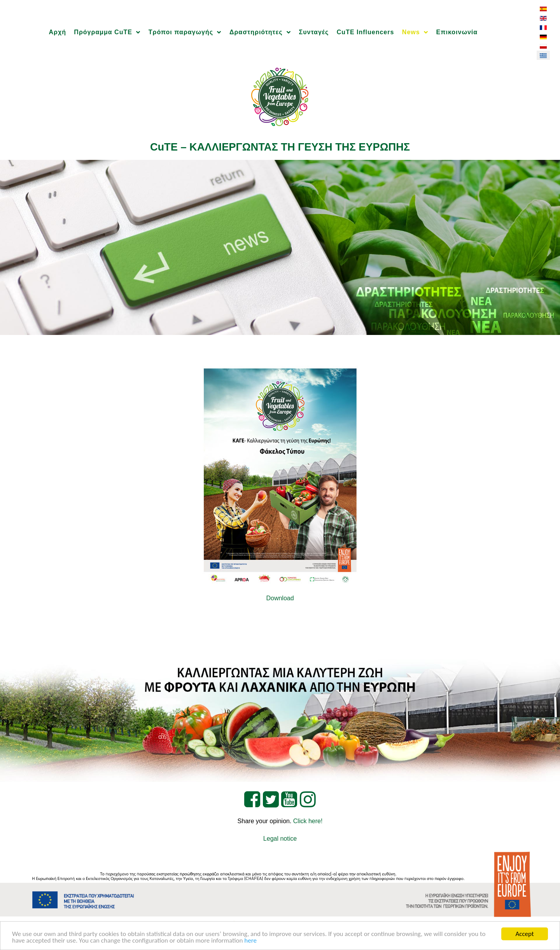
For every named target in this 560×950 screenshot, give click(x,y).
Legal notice (280, 839)
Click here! (308, 821)
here (250, 941)
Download (280, 598)
